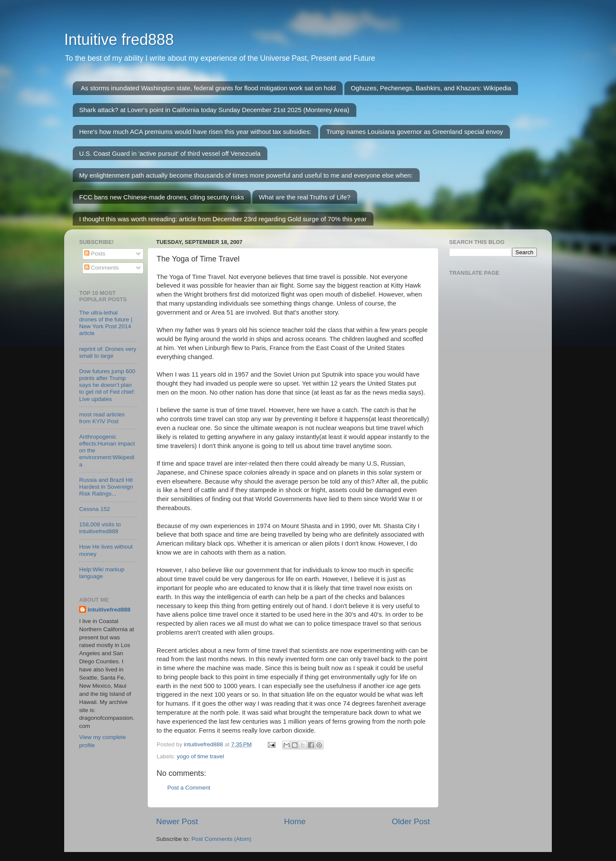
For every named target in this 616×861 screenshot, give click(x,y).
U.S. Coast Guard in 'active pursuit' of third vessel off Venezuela (170, 153)
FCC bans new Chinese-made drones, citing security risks (161, 197)
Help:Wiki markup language (102, 573)
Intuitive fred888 (119, 40)
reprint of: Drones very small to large (108, 352)
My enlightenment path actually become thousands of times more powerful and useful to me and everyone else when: (246, 175)
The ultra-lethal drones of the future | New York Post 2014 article (106, 323)
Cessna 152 (95, 509)
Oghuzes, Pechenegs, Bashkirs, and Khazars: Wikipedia (431, 88)
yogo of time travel (200, 756)
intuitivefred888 (109, 610)
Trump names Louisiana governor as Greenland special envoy (415, 132)
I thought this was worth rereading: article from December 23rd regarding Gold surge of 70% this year (223, 219)
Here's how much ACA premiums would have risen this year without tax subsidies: (195, 132)
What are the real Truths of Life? (305, 197)
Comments (102, 268)
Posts (95, 254)
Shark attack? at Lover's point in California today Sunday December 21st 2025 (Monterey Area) (214, 110)
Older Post (411, 821)
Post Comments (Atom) (222, 839)
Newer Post (177, 821)
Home (295, 821)
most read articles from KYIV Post (102, 418)
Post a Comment (189, 788)
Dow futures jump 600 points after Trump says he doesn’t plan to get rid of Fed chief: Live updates (107, 385)
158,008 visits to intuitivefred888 (100, 528)
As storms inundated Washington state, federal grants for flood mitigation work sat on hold (208, 88)
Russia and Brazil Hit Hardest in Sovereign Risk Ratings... (106, 487)
